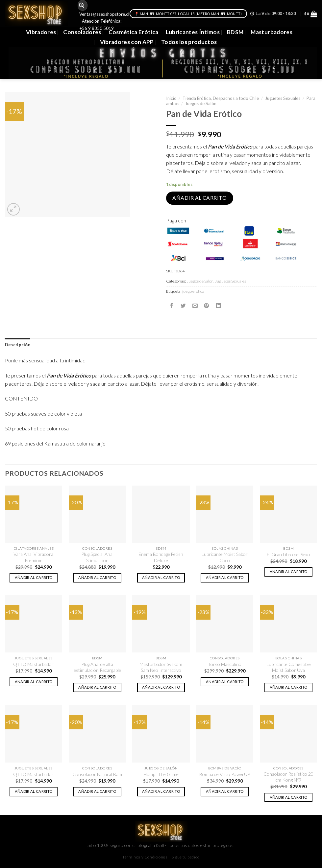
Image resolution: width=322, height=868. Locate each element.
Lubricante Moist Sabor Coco (225, 557)
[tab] (18, 345)
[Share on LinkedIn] (218, 306)
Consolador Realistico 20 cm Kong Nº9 (288, 777)
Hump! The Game (161, 774)
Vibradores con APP (127, 42)
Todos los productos (189, 42)
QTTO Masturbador (33, 664)
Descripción (18, 345)
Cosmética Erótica (134, 32)
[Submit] (82, 5)
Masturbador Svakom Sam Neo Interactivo (161, 667)
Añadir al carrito (199, 198)
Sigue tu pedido (186, 857)
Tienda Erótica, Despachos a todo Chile (221, 98)
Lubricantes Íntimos (193, 32)
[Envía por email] (195, 306)
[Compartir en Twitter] (183, 306)
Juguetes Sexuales (283, 98)
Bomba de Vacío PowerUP (225, 774)
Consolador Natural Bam (97, 774)
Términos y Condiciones (145, 857)
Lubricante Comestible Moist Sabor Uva (289, 667)
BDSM (235, 32)
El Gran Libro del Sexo (288, 554)
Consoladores (82, 32)
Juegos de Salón (201, 103)
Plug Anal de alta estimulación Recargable (97, 667)
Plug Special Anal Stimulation (97, 557)
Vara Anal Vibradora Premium (33, 557)
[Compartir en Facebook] (172, 306)
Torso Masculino (225, 664)
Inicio (171, 98)
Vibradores (41, 32)
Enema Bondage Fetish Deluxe (161, 557)
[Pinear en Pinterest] (207, 306)
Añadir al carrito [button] (34, 577)
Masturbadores (272, 32)
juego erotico (193, 291)
